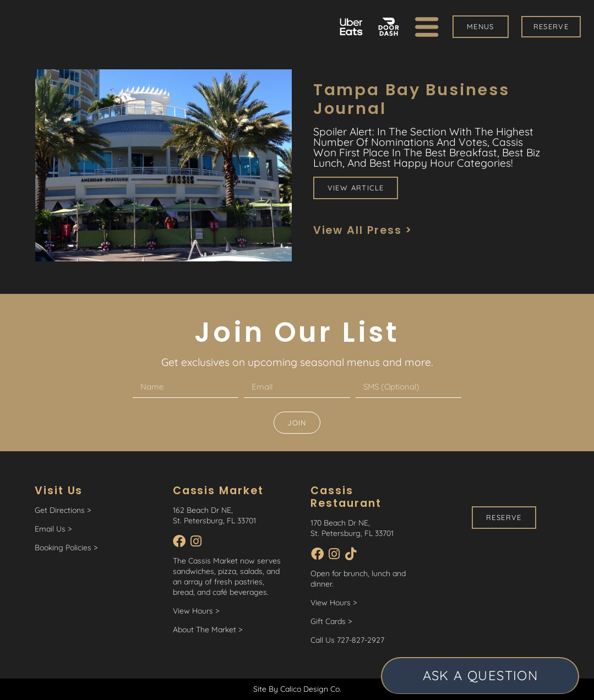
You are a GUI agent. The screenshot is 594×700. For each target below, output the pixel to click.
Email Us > (53, 529)
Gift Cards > (331, 621)
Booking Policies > (66, 548)
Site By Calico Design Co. (297, 689)
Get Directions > (63, 510)
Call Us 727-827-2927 (347, 640)
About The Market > (208, 630)
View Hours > (196, 611)
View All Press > (363, 230)
